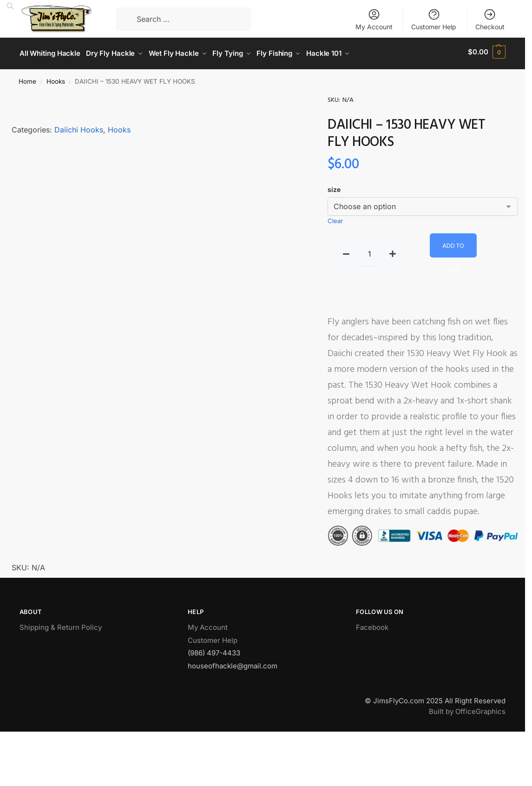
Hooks (56, 78)
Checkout (490, 19)
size (334, 187)
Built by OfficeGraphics (467, 708)
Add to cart (453, 246)
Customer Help (434, 19)
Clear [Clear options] (335, 218)
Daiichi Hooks (79, 126)
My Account (374, 19)
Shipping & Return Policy (61, 624)
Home (27, 78)
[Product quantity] (369, 251)
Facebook (372, 624)
